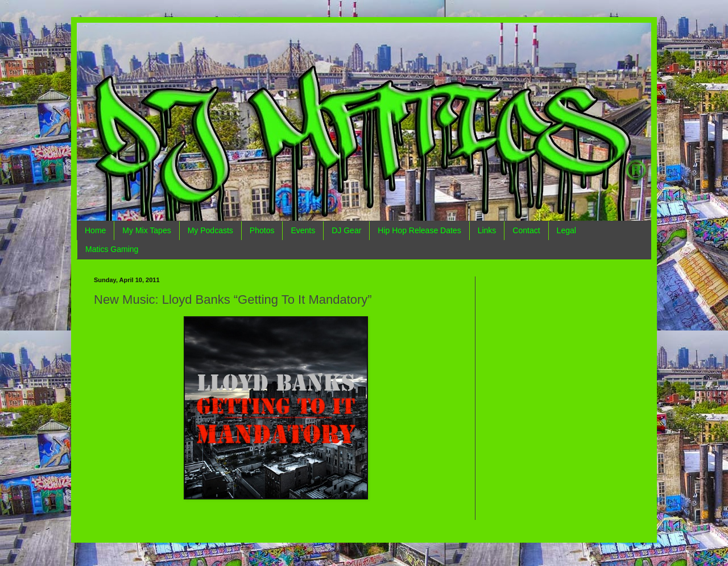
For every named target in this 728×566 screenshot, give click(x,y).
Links (487, 230)
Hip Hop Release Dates (419, 230)
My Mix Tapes (146, 230)
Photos (262, 230)
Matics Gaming (112, 249)
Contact (526, 230)
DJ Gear (346, 230)
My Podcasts (210, 230)
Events (303, 230)
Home (95, 230)
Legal (566, 230)
